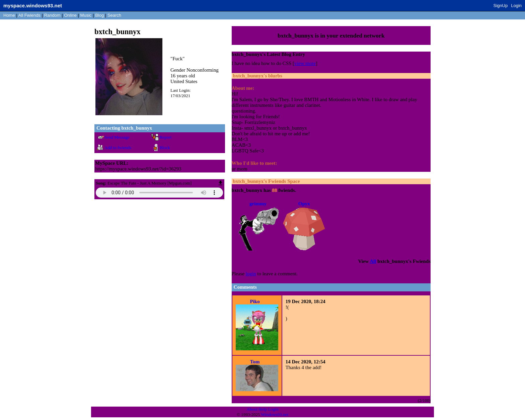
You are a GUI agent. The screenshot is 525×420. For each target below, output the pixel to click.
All (29, 15)
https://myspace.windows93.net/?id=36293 (138, 169)
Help (263, 409)
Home (9, 15)
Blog (99, 15)
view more (305, 63)
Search (114, 15)
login (251, 274)
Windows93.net (275, 414)
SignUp (501, 6)
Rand (52, 15)
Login (516, 6)
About (252, 409)
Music (86, 15)
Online (70, 15)
